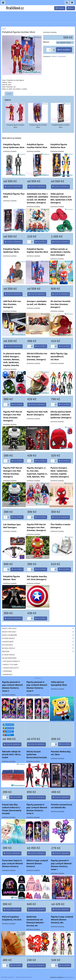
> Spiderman (7, 671)
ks (30, 242)
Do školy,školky (38, 648)
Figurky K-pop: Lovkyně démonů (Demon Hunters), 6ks (62, 920)
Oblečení (38, 651)
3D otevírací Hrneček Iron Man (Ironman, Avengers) (60, 304)
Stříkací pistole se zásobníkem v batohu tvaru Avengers (60, 252)
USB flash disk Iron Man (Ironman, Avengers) (12, 304)
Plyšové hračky (38, 638)
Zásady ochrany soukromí (24, 977)
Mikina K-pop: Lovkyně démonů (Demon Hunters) (37, 863)
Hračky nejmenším (38, 635)
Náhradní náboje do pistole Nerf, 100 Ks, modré (12, 754)
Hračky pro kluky (38, 628)
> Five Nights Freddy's (11, 661)
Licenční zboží (38, 642)
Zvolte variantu (13, 187)
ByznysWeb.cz (69, 977)
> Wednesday (7, 675)
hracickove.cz (38, 678)
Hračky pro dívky (38, 632)
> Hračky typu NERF (10, 665)
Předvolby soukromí (7, 977)
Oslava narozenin (9, 658)
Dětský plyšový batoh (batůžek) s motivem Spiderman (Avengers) (61, 415)
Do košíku (64, 50)
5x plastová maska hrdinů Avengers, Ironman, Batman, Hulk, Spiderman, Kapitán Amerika (12, 359)
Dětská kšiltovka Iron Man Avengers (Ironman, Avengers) (37, 356)
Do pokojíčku (38, 645)
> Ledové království (10, 668)
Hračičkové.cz (15, 8)
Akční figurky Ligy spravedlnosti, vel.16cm (59, 356)
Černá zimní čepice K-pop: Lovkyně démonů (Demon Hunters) (12, 863)
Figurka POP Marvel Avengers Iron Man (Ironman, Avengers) (36, 527)
